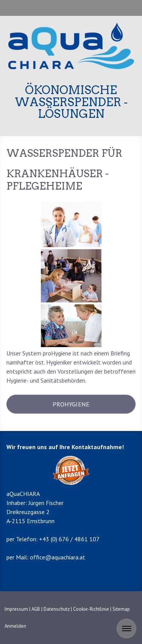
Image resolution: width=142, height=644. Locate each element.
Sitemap (121, 609)
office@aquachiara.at (58, 557)
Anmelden (15, 626)
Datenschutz (57, 609)
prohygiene (71, 404)
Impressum (16, 609)
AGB (36, 609)
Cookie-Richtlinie (91, 609)
